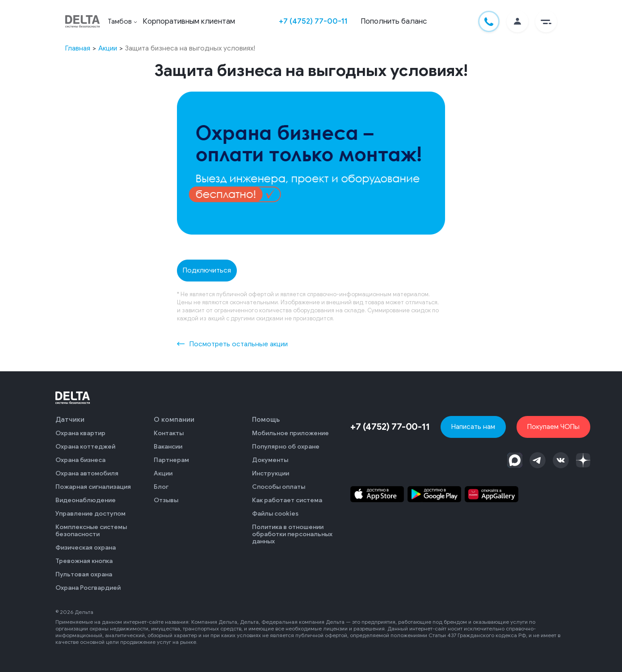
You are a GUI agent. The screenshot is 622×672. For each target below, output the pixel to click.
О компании (174, 420)
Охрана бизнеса (80, 460)
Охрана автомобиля (87, 473)
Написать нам (473, 426)
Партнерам (171, 460)
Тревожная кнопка (84, 561)
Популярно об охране (286, 447)
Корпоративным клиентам (189, 21)
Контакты (169, 433)
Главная (78, 48)
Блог (161, 487)
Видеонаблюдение (86, 500)
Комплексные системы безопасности (91, 531)
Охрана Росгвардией (88, 588)
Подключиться (207, 270)
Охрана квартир (80, 433)
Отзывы (166, 500)
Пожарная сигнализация (93, 487)
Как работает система (287, 500)
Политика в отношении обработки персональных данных (292, 534)
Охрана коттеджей (85, 447)
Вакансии (168, 447)
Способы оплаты (279, 487)
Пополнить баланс (394, 21)
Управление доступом (90, 514)
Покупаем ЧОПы (553, 426)
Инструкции (271, 473)
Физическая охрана (86, 548)
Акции (108, 48)
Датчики (70, 420)
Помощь (266, 420)
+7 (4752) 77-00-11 (313, 21)
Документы (270, 460)
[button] (546, 21)
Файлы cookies (275, 514)
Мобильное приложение (290, 433)
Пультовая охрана (84, 574)
